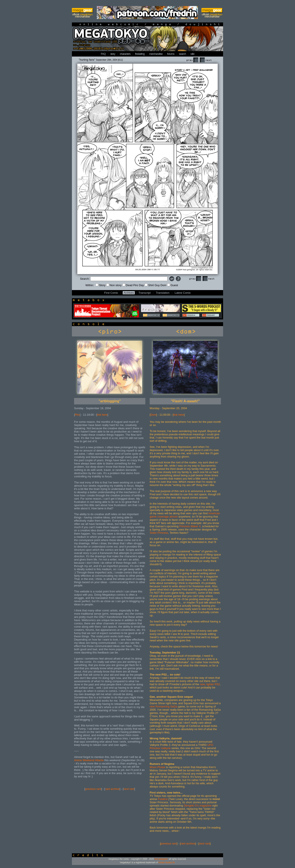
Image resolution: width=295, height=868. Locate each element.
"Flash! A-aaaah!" (185, 401)
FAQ (103, 54)
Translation (163, 293)
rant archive (112, 789)
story (113, 54)
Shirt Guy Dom (155, 285)
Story (100, 285)
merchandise (156, 54)
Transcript (144, 293)
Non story (114, 285)
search (182, 54)
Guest (173, 285)
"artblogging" (110, 401)
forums (171, 54)
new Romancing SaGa (163, 706)
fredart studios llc (167, 862)
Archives (129, 293)
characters (125, 54)
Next (206, 60)
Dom (153, 415)
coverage (163, 517)
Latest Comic (183, 293)
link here (102, 415)
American (214, 513)
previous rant (93, 789)
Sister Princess (159, 533)
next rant (129, 789)
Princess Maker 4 (190, 526)
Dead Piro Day (133, 285)
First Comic (111, 293)
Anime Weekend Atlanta (89, 760)
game (153, 517)
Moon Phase (157, 767)
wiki (192, 54)
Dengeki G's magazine (198, 806)
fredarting (140, 54)
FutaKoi (163, 799)
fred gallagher (161, 859)
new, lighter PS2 (210, 684)
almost (174, 517)
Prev (192, 60)
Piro (77, 415)
